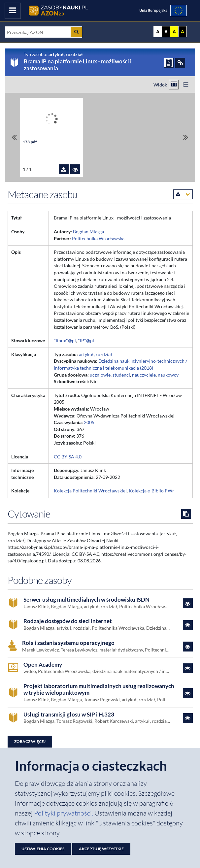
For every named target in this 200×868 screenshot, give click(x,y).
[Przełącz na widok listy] (185, 85)
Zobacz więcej (30, 741)
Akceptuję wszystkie (101, 849)
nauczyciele (144, 375)
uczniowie (100, 375)
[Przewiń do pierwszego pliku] (14, 137)
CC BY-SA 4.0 (68, 457)
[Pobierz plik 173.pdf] (64, 169)
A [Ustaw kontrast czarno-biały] (166, 32)
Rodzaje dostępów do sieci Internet (68, 621)
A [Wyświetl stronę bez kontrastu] (158, 32)
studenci (121, 375)
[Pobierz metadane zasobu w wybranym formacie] (183, 194)
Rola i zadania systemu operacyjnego (68, 643)
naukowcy (168, 375)
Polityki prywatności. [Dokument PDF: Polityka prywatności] (64, 813)
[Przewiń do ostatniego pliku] (186, 137)
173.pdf (30, 142)
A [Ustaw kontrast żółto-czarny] (174, 32)
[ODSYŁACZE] (180, 63)
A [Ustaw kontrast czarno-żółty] (183, 32)
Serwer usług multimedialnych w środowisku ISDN (86, 600)
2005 (89, 422)
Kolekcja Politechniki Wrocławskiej (90, 491)
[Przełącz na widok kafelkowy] (174, 85)
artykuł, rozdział (96, 354)
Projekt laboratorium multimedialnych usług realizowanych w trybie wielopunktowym (99, 690)
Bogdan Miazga (88, 232)
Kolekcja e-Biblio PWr (151, 491)
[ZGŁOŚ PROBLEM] (169, 63)
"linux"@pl (65, 340)
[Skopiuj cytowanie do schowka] (186, 514)
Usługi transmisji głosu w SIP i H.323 (69, 715)
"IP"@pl (86, 340)
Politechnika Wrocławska (98, 238)
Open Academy (43, 665)
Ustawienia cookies (43, 849)
